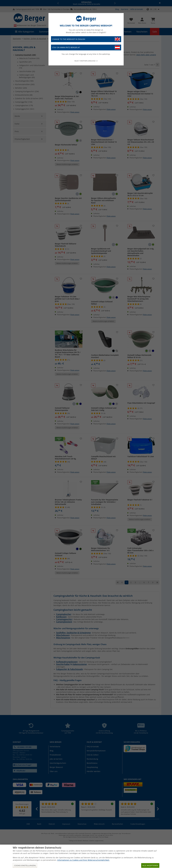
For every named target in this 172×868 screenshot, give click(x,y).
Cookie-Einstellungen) (25, 865)
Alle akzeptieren (150, 865)
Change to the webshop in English (86, 39)
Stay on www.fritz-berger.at (86, 48)
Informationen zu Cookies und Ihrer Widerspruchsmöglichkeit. (83, 860)
